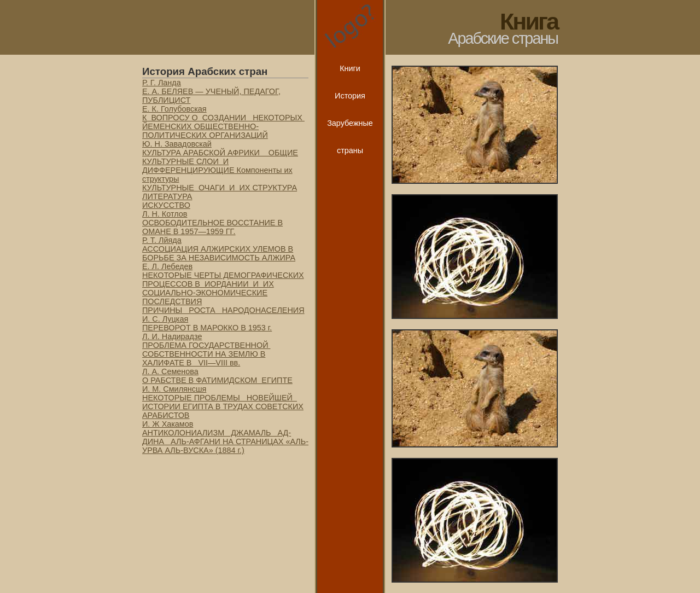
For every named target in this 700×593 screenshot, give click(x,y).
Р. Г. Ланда (162, 83)
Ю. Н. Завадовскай (177, 144)
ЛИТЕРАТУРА (167, 196)
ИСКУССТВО (166, 205)
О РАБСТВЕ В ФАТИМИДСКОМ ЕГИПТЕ (217, 380)
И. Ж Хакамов (168, 424)
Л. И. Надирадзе (172, 336)
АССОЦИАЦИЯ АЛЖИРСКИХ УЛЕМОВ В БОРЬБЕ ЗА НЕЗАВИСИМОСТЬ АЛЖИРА (219, 253)
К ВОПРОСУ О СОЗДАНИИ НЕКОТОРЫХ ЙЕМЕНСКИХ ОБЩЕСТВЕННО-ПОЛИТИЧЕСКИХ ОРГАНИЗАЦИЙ (223, 126)
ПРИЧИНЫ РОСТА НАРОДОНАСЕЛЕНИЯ (223, 310)
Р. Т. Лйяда (162, 240)
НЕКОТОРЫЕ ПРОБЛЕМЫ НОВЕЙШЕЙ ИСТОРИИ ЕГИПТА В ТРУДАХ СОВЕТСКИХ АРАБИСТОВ (223, 406)
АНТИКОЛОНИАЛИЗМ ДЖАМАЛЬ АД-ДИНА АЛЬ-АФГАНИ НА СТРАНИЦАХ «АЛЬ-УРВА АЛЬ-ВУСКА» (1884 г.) (225, 441)
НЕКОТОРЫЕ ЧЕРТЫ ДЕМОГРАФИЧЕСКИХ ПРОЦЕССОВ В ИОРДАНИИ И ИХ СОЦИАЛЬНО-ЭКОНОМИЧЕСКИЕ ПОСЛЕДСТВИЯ (223, 288)
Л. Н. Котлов (165, 214)
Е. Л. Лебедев (167, 266)
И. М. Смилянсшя (174, 389)
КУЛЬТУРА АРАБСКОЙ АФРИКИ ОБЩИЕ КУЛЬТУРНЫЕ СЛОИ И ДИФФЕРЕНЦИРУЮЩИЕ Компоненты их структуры (220, 166)
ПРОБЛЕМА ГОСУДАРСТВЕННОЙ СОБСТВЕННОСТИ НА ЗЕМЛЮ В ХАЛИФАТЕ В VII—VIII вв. (206, 354)
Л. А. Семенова (170, 371)
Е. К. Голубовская (174, 109)
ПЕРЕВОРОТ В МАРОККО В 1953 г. (207, 328)
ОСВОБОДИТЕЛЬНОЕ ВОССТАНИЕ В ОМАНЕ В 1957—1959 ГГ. (212, 227)
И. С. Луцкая (165, 319)
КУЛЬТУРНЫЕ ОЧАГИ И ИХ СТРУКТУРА (220, 188)
